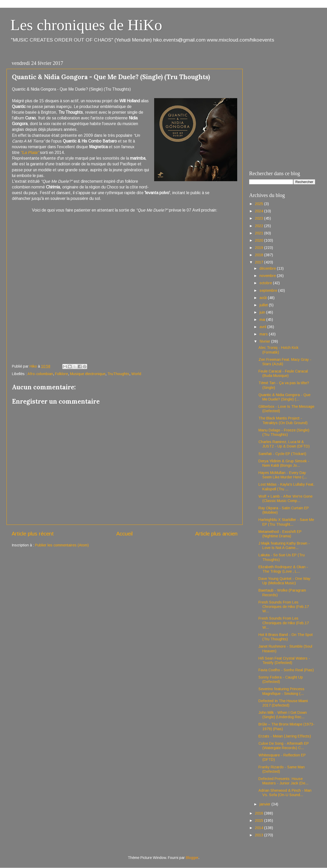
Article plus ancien (216, 534)
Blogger (192, 858)
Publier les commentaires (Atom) (62, 545)
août (264, 298)
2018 (260, 255)
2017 (260, 262)
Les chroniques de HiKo (86, 25)
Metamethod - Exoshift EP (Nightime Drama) (280, 534)
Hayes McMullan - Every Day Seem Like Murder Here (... (283, 475)
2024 (260, 211)
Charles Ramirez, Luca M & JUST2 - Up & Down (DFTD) (284, 444)
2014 (260, 828)
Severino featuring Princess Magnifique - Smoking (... (281, 691)
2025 (260, 204)
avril (263, 327)
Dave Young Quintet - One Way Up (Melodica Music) (284, 581)
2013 (260, 835)
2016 (260, 813)
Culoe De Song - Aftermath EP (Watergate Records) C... (284, 746)
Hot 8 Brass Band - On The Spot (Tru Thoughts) (286, 637)
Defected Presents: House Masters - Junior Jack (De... (283, 781)
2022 (260, 226)
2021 (260, 233)
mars (264, 334)
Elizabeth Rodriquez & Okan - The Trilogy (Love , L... (283, 569)
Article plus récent (33, 534)
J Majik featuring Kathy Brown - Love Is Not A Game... (284, 545)
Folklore (62, 374)
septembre (269, 290)
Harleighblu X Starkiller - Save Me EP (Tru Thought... (286, 522)
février (265, 341)
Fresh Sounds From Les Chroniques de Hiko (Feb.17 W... (284, 607)
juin (263, 312)
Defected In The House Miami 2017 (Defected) (283, 703)
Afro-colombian (40, 374)
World (136, 374)
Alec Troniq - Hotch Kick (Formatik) (278, 350)
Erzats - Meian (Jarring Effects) (285, 736)
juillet (264, 305)
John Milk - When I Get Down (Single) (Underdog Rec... (283, 715)
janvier (265, 804)
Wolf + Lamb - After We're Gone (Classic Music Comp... (285, 499)
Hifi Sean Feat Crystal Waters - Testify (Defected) (284, 660)
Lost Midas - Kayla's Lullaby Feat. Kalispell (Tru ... (286, 487)
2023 (260, 218)
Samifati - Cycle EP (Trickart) (282, 454)
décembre (268, 268)
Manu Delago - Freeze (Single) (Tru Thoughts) (284, 432)
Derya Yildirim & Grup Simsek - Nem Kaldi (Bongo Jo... (284, 463)
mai (263, 320)
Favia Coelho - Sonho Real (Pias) (286, 670)
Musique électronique (88, 374)
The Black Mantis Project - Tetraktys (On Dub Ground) (283, 420)
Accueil (124, 534)
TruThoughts (118, 374)
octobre (266, 283)
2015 (260, 820)
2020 (260, 240)
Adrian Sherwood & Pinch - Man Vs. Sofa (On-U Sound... (285, 793)
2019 (260, 248)
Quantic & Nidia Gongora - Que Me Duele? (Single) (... (284, 397)
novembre (268, 276)
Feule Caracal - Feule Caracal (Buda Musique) (283, 373)
